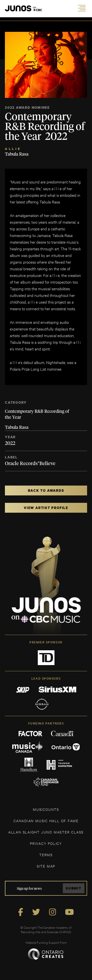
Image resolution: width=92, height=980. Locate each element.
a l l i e (13, 149)
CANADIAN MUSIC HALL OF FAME (46, 821)
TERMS (46, 855)
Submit (74, 888)
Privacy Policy (46, 843)
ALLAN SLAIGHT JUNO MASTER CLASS (46, 832)
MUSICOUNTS (46, 809)
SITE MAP (46, 866)
